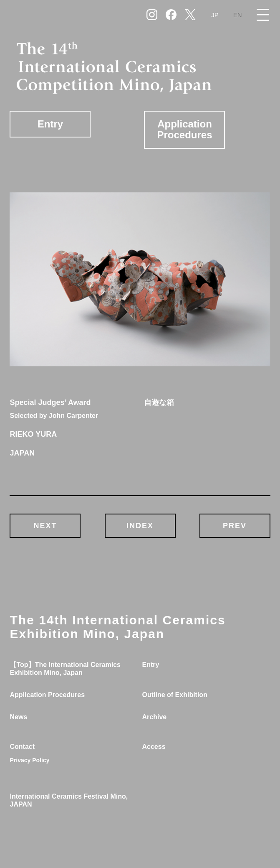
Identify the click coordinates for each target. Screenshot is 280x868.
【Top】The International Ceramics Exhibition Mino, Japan (65, 669)
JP (215, 15)
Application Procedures (184, 129)
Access (154, 747)
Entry (50, 124)
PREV (235, 526)
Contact (22, 747)
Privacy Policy (29, 760)
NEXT (45, 526)
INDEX (140, 526)
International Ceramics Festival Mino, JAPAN (69, 800)
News (18, 717)
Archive (154, 717)
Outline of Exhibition (174, 695)
